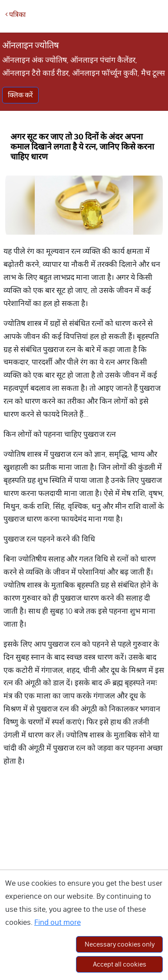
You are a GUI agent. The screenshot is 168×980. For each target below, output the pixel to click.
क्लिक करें (20, 95)
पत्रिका (15, 15)
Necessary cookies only (120, 944)
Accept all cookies (120, 964)
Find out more (58, 922)
